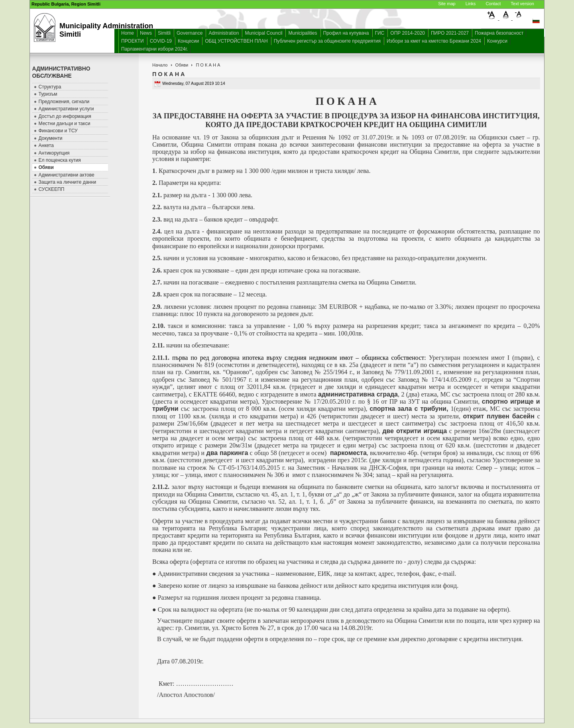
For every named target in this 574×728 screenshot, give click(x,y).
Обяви (182, 65)
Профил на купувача (346, 33)
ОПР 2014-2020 (408, 33)
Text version (522, 4)
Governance (190, 33)
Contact (493, 4)
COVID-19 (161, 41)
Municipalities (303, 33)
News (146, 33)
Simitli (164, 33)
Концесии (188, 41)
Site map (447, 4)
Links (471, 4)
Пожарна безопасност (499, 33)
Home (128, 33)
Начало (160, 65)
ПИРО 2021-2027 (450, 33)
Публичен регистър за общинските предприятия (327, 41)
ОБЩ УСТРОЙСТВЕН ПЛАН (236, 41)
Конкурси (497, 41)
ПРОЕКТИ (133, 41)
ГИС (380, 33)
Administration (224, 33)
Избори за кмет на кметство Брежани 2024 (434, 41)
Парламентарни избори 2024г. (154, 49)
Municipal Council (263, 33)
